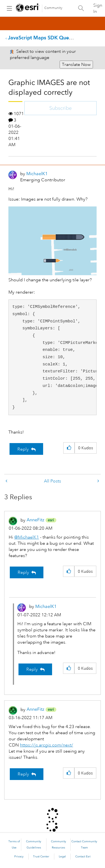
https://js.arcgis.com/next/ (46, 745)
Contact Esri (83, 857)
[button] (53, 241)
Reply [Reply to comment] (23, 572)
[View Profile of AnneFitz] (35, 520)
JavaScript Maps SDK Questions (45, 38)
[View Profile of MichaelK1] (37, 174)
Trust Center (41, 857)
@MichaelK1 (27, 537)
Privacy (19, 857)
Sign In (98, 8)
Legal (62, 857)
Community (53, 8)
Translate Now (76, 65)
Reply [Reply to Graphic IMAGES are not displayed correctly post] (23, 449)
